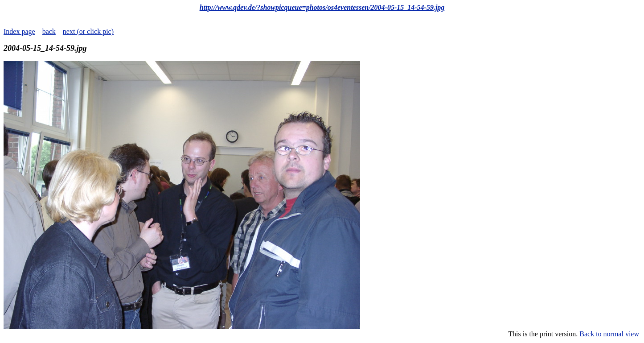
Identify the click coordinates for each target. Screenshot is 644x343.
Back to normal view (609, 334)
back (49, 31)
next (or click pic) (88, 31)
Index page (19, 31)
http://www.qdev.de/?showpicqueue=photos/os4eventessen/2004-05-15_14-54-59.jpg (322, 7)
